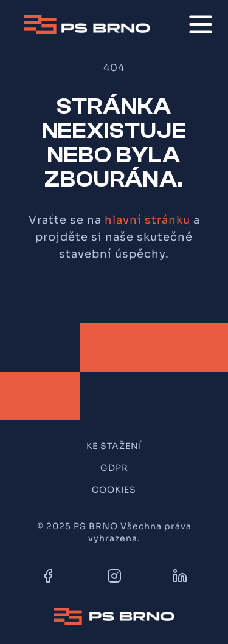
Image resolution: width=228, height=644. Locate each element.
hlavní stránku (147, 220)
